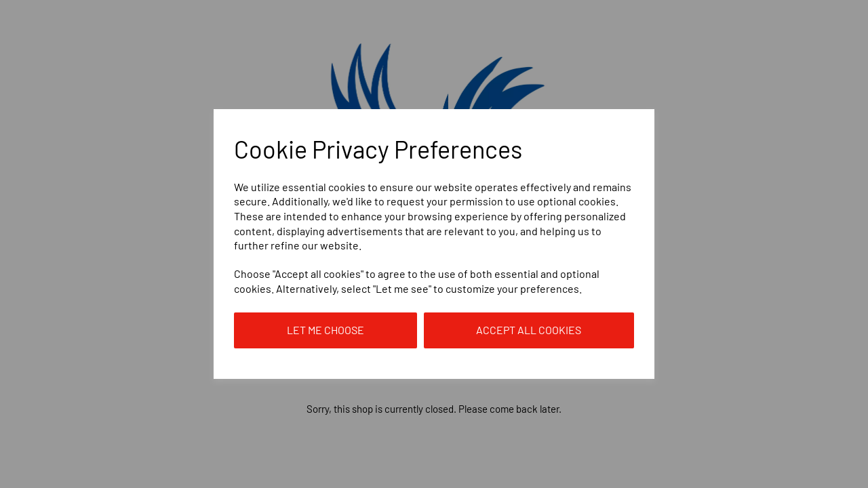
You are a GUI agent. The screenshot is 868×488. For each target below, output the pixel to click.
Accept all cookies (529, 330)
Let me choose (325, 330)
